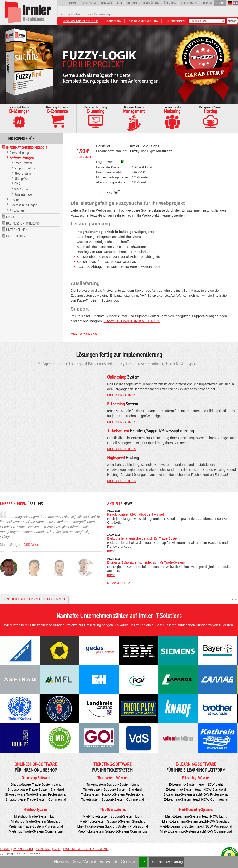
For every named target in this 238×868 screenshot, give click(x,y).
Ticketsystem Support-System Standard (112, 789)
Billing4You (22, 178)
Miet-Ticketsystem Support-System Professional (113, 826)
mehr (111, 527)
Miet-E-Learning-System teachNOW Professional (196, 826)
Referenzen (189, 3)
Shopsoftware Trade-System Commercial (36, 799)
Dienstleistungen (20, 153)
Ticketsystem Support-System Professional (112, 794)
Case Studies (16, 236)
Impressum (89, 3)
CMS (17, 184)
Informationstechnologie (80, 21)
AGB (119, 3)
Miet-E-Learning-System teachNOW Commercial (196, 831)
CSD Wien (31, 545)
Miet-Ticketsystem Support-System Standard (113, 821)
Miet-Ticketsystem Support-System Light (113, 816)
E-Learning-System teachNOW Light (196, 784)
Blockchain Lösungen (23, 205)
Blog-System (23, 173)
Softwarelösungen (22, 158)
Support (207, 3)
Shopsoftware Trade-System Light (36, 784)
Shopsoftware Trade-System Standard (36, 789)
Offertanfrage (85, 334)
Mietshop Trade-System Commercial (36, 831)
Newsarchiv (119, 583)
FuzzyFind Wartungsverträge (132, 321)
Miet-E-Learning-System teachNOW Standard (196, 821)
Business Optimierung (143, 21)
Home (73, 3)
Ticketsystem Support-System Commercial (112, 799)
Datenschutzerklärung (166, 862)
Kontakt (106, 3)
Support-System (25, 168)
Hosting (15, 200)
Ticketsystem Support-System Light (112, 784)
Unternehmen (175, 21)
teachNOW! (22, 189)
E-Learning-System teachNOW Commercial (196, 799)
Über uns (170, 3)
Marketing (113, 21)
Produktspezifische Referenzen (34, 599)
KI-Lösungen (18, 210)
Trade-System (23, 163)
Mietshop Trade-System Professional (36, 826)
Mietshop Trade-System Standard (36, 821)
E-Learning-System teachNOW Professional (196, 794)
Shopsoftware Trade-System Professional (36, 794)
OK (143, 862)
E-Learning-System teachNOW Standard (196, 789)
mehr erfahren (122, 395)
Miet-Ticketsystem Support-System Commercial (113, 831)
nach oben (232, 599)
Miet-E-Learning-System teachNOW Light (196, 816)
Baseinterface (23, 194)
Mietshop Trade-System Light (36, 816)
